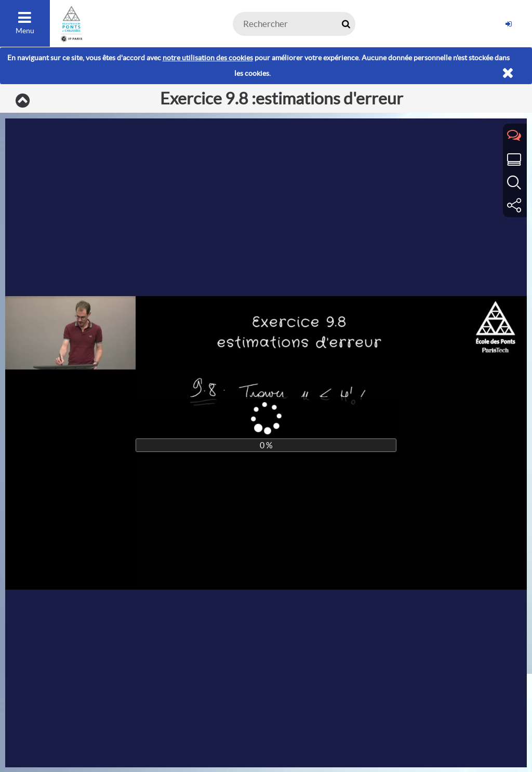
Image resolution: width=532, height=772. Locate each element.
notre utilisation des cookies (208, 58)
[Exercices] (23, 102)
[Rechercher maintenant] (346, 24)
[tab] (515, 136)
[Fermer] (508, 74)
